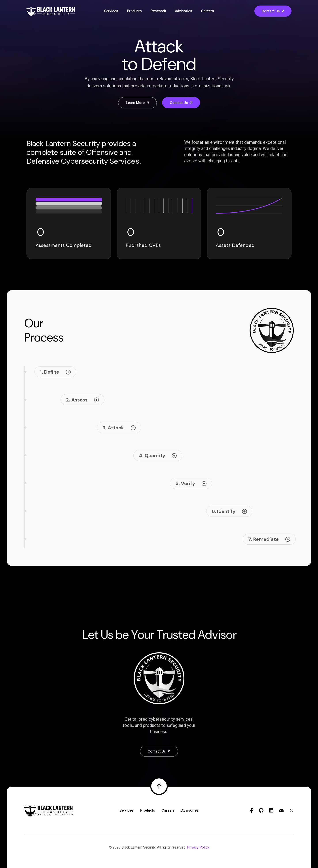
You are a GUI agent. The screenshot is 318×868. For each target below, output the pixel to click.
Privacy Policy (198, 847)
